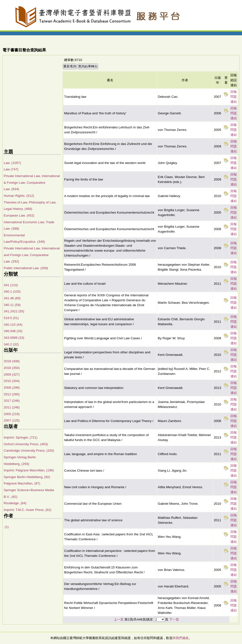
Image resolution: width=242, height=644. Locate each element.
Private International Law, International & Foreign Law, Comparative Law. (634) (32, 182)
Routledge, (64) (15, 503)
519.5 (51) (11, 318)
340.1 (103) (12, 292)
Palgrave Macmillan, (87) (22, 483)
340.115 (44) (13, 325)
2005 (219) (12, 414)
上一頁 (119, 619)
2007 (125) (12, 420)
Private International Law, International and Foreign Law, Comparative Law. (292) (32, 255)
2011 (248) (12, 407)
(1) (6, 527)
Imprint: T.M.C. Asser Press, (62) (27, 510)
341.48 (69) (12, 298)
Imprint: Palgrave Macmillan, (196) (29, 470)
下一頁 (174, 619)
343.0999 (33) (14, 338)
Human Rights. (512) (19, 196)
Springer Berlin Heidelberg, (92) (27, 477)
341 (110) (11, 285)
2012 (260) (12, 394)
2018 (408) (12, 361)
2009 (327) (12, 374)
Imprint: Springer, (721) (21, 437)
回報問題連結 (234, 97)
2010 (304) (12, 381)
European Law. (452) (19, 215)
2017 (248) (12, 401)
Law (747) (11, 169)
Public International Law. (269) (26, 268)
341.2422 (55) (14, 311)
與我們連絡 (181, 638)
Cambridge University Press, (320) (29, 451)
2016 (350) (12, 368)
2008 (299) (12, 388)
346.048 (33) (13, 331)
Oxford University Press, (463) (26, 444)
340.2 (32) (11, 344)
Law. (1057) (12, 163)
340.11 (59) (12, 305)
